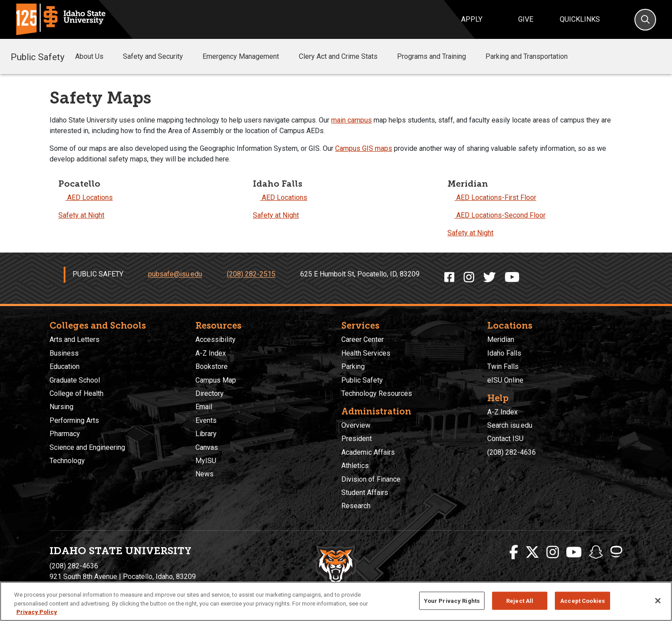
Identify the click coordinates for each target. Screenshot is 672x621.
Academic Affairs (368, 452)
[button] (111, 57)
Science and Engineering (87, 447)
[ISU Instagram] (553, 552)
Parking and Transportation (527, 56)
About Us (95, 57)
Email (204, 407)
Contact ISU (505, 439)
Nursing (61, 407)
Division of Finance (371, 479)
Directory (210, 393)
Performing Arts (74, 420)
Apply (472, 19)
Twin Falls (503, 366)
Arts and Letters (74, 339)
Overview (356, 425)
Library (206, 434)
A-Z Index (211, 353)
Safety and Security (159, 57)
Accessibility (216, 339)
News (204, 474)
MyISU (206, 461)
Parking (353, 366)
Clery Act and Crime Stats (344, 57)
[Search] (645, 20)
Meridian (501, 339)
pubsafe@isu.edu (175, 274)
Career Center (363, 339)
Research (356, 506)
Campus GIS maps (364, 148)
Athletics (355, 466)
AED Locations (86, 197)
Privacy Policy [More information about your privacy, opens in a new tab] (37, 612)
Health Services (366, 353)
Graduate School (75, 380)
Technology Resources (377, 393)
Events (206, 420)
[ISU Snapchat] (596, 552)
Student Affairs (365, 493)
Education (65, 366)
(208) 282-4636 (512, 452)
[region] (336, 601)
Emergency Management (247, 57)
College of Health (76, 393)
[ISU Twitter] (532, 552)
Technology (67, 461)
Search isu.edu (510, 425)
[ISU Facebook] (514, 552)
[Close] (658, 601)
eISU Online (505, 380)
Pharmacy (65, 434)
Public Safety (38, 56)
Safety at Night (81, 215)
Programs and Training (438, 57)
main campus (351, 120)
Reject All (520, 600)
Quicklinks (580, 19)
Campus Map (216, 380)
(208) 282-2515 (251, 274)
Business (64, 353)
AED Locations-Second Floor (496, 215)
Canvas (207, 447)
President (357, 439)
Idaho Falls (504, 353)
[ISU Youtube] (574, 552)
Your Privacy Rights (452, 600)
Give (526, 19)
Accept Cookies (582, 600)
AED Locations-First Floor (492, 197)
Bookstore (212, 366)
